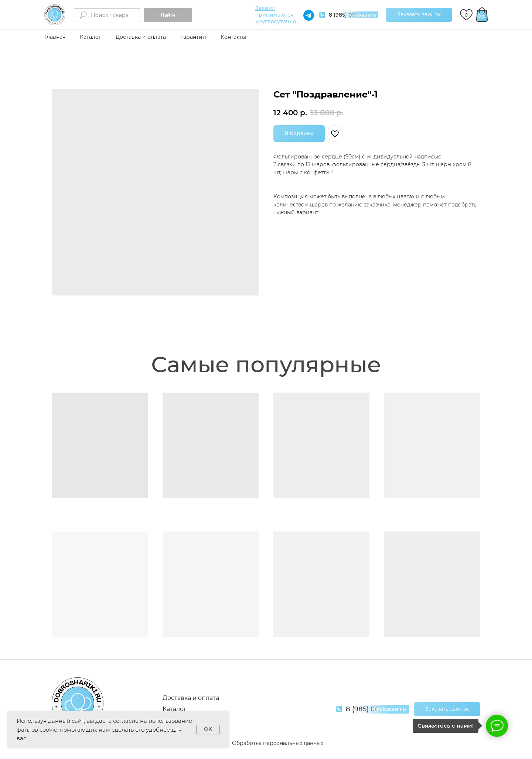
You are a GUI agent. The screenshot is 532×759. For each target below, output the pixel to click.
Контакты (233, 37)
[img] (55, 15)
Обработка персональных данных (278, 743)
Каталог (91, 37)
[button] (419, 15)
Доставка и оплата (141, 37)
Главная (55, 37)
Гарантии (193, 37)
